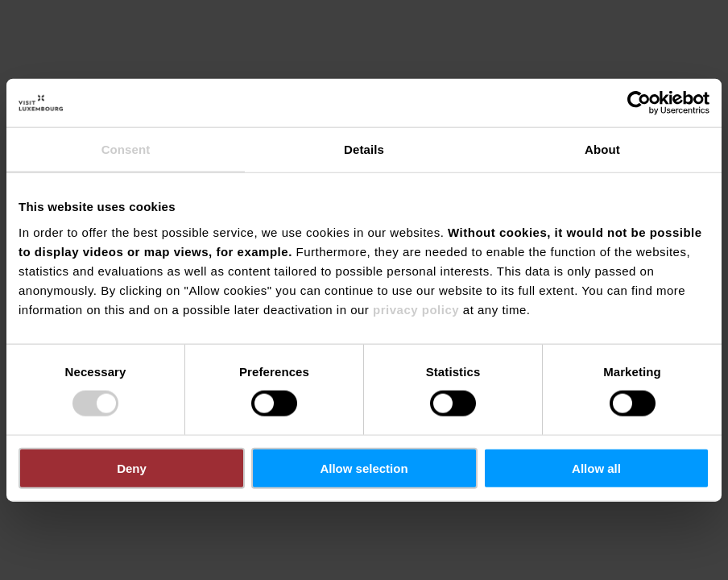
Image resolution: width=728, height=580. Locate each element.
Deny (132, 468)
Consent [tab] (126, 149)
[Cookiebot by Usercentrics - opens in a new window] (639, 103)
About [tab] (602, 149)
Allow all (596, 468)
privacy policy (416, 309)
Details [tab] (364, 149)
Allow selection (364, 468)
